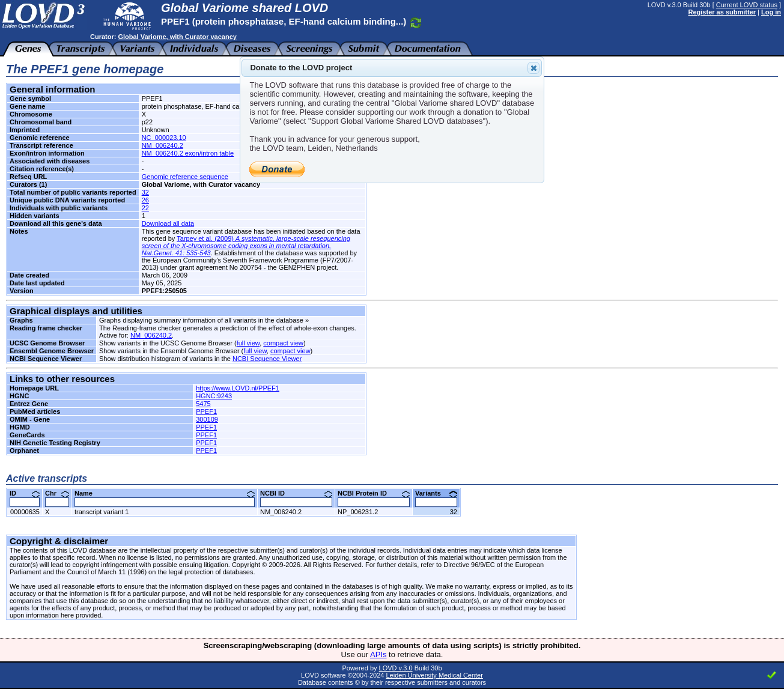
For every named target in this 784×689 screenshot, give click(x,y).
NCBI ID (296, 493)
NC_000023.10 (164, 138)
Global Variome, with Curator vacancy (177, 37)
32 (145, 192)
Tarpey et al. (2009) (246, 246)
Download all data (168, 223)
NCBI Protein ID (374, 493)
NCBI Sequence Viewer (267, 359)
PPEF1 (206, 411)
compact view (283, 343)
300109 (207, 419)
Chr (57, 493)
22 (145, 208)
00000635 (25, 512)
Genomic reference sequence (185, 177)
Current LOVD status (747, 5)
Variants (436, 493)
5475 (203, 404)
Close (533, 68)
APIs (378, 654)
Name (165, 493)
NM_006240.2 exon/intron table (188, 153)
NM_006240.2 (163, 145)
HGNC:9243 (214, 396)
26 (145, 200)
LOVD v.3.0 (396, 668)
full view (248, 343)
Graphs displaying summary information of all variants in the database (201, 320)
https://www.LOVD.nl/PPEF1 (238, 388)
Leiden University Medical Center (434, 675)
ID (25, 493)
